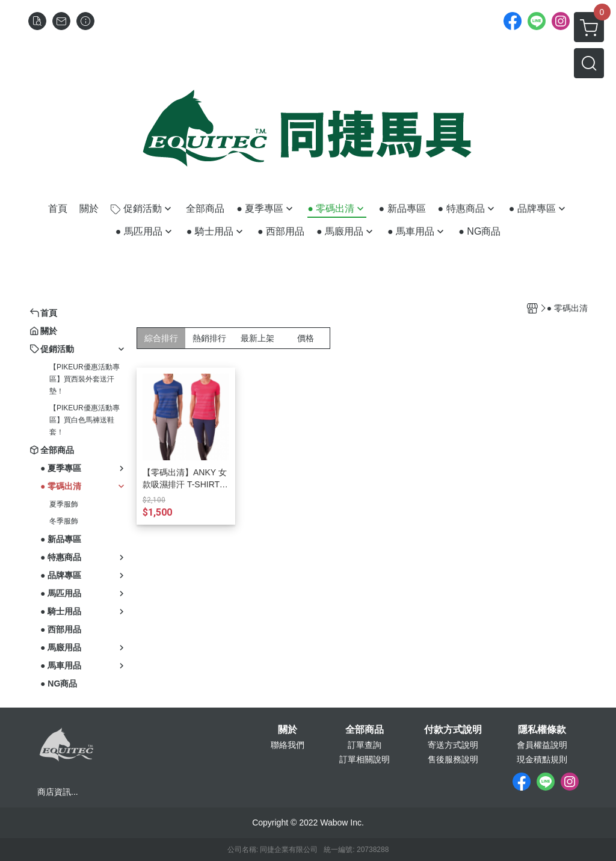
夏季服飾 (64, 504)
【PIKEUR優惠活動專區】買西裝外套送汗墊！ (85, 379)
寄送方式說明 (453, 745)
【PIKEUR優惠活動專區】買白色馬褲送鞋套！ (85, 420)
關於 (288, 730)
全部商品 (365, 730)
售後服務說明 (453, 759)
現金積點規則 (542, 759)
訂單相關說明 (365, 759)
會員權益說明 (542, 745)
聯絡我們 (288, 745)
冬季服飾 (64, 521)
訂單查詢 (365, 745)
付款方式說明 (453, 730)
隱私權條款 (542, 730)
